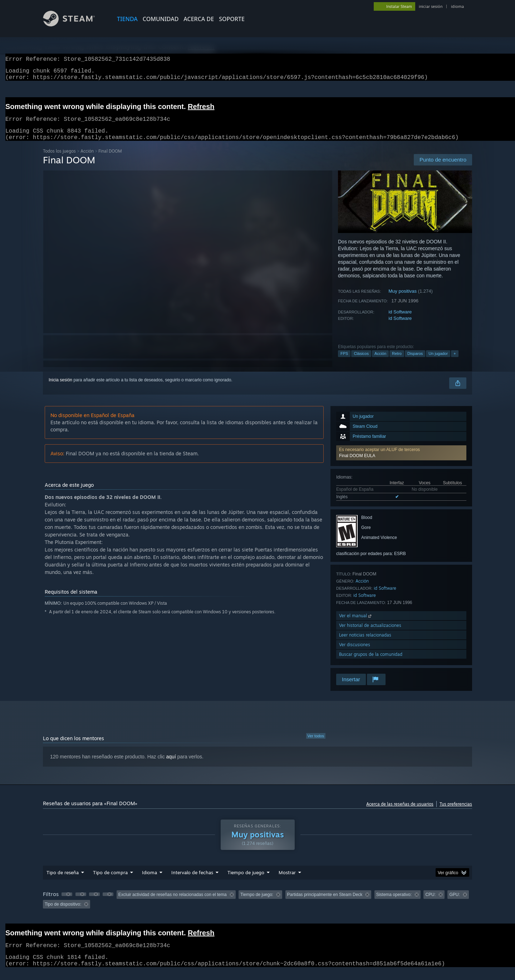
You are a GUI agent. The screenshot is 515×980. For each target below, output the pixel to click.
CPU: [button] (430, 903)
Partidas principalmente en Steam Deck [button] (325, 903)
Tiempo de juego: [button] (257, 903)
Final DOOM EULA (357, 464)
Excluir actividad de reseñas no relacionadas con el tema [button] (173, 903)
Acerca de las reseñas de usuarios (400, 813)
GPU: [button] (454, 903)
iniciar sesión (431, 6)
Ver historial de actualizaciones (370, 634)
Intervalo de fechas (192, 881)
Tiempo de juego (246, 881)
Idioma (149, 881)
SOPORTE (232, 19)
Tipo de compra (110, 881)
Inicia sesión (60, 388)
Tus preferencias (456, 813)
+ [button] (455, 362)
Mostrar (287, 881)
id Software (400, 320)
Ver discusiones (355, 653)
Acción (87, 160)
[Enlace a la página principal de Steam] (74, 24)
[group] (257, 908)
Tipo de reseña (63, 881)
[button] (401, 461)
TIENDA (127, 19)
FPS (344, 362)
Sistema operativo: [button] (394, 903)
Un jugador (438, 362)
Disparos (415, 362)
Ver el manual (356, 624)
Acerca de (199, 19)
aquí (171, 765)
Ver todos (316, 744)
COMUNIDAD (161, 19)
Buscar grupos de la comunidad (371, 663)
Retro (397, 362)
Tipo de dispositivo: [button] (63, 913)
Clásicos (361, 362)
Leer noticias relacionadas (365, 644)
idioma (457, 6)
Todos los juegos (59, 160)
